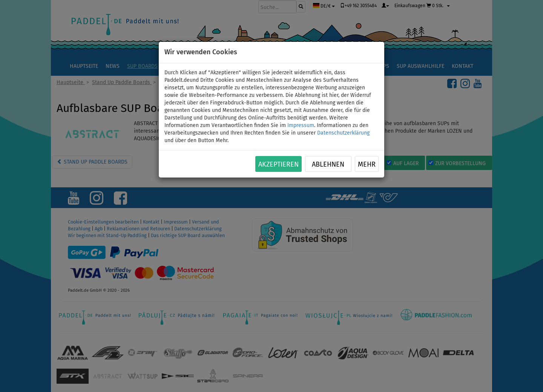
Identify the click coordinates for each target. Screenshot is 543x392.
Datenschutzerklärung (343, 133)
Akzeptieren (278, 164)
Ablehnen (328, 164)
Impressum (301, 125)
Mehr (367, 164)
